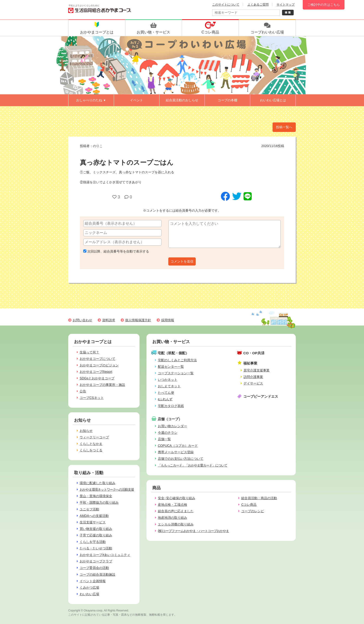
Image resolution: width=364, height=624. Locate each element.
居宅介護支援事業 (257, 370)
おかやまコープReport (96, 372)
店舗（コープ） (170, 419)
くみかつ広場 (89, 588)
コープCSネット (92, 398)
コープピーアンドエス (261, 396)
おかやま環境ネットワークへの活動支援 (107, 489)
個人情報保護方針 (138, 320)
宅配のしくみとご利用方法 (177, 360)
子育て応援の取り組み (96, 535)
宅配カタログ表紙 (171, 406)
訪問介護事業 (253, 377)
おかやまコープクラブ (96, 561)
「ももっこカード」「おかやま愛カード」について (193, 465)
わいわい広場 (89, 594)
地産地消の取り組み (172, 518)
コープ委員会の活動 (94, 568)
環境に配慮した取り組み (97, 483)
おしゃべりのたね (91, 100)
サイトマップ (286, 5)
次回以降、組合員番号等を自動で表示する (116, 251)
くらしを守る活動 (93, 542)
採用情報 (168, 320)
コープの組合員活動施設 (97, 575)
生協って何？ (89, 352)
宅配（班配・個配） (173, 353)
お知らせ (86, 431)
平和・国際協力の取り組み (99, 502)
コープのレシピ (253, 511)
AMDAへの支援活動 (94, 516)
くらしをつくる (91, 450)
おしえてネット (169, 386)
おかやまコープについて (97, 359)
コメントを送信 (182, 261)
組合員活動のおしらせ (182, 100)
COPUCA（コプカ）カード (178, 446)
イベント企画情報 (93, 581)
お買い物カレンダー (172, 426)
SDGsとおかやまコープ (97, 378)
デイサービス (253, 383)
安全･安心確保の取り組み (177, 498)
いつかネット (168, 380)
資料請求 (109, 320)
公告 (83, 391)
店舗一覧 (164, 439)
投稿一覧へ (284, 127)
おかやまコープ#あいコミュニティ (105, 555)
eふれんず (165, 399)
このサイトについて (226, 5)
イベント (136, 100)
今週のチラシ (168, 433)
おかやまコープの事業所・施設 (102, 385)
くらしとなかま (91, 444)
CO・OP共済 (254, 353)
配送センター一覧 (171, 367)
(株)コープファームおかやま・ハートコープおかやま (193, 531)
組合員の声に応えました (176, 511)
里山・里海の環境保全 (96, 496)
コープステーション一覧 (176, 373)
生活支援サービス (93, 522)
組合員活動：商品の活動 (259, 498)
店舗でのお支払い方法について (181, 459)
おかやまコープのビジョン (99, 365)
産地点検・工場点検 (172, 505)
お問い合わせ (82, 320)
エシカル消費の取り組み (176, 524)
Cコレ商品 (249, 505)
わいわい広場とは (273, 100)
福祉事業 (250, 363)
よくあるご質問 (258, 5)
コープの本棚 (227, 100)
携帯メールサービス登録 (176, 452)
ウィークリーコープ (94, 437)
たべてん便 (166, 393)
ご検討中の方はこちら (324, 5)
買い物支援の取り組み (96, 529)
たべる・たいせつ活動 (96, 548)
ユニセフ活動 (89, 509)
